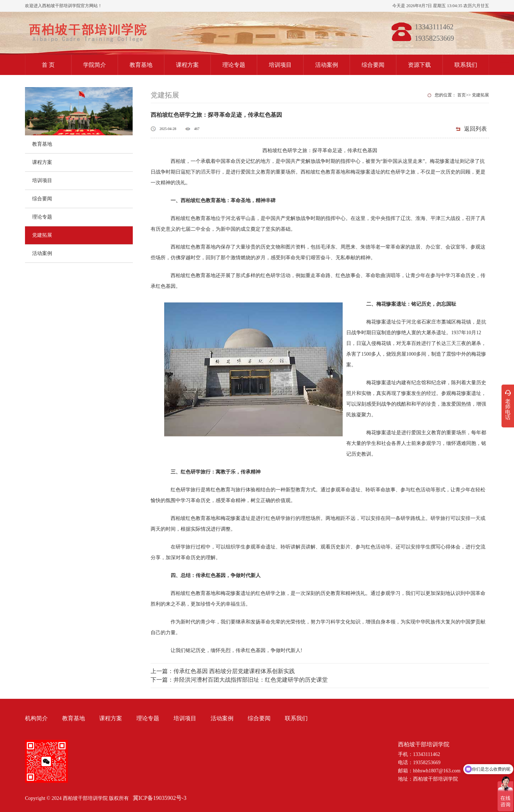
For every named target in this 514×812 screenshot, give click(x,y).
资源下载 (419, 65)
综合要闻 (373, 65)
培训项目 (280, 65)
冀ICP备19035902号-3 (160, 798)
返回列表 (475, 129)
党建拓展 (42, 235)
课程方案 (187, 65)
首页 (462, 95)
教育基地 (141, 65)
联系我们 (466, 65)
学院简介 (95, 65)
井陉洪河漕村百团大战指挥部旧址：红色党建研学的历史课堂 (251, 680)
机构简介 (36, 718)
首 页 (48, 65)
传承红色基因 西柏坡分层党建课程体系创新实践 (234, 671)
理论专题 (234, 65)
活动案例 (327, 65)
